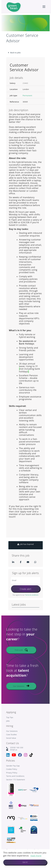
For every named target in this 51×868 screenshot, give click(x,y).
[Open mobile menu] (44, 7)
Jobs (8, 721)
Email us (14, 750)
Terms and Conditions (15, 776)
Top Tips (10, 717)
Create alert (25, 589)
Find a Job (19, 652)
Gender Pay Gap (13, 766)
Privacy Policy (12, 773)
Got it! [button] (25, 862)
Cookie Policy (12, 769)
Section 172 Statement (16, 780)
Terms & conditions (32, 595)
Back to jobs (16, 53)
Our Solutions (19, 688)
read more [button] (36, 856)
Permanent (27, 96)
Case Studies (12, 735)
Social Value (11, 738)
